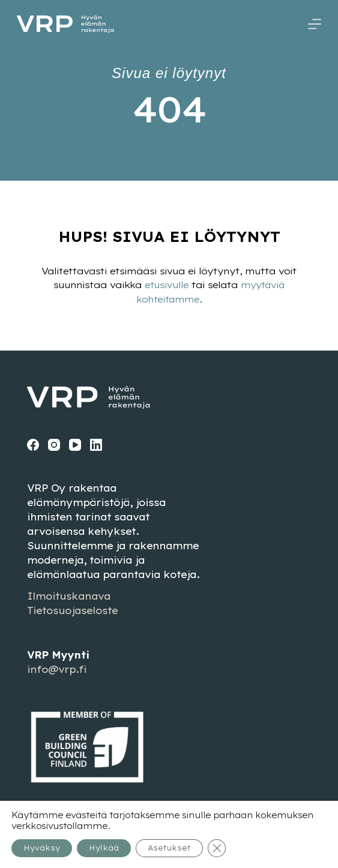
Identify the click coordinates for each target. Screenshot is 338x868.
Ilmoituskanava (69, 596)
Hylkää (104, 848)
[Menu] (315, 24)
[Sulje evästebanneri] (217, 848)
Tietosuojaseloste (72, 610)
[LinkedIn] (96, 444)
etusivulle (165, 285)
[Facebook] (33, 444)
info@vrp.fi (57, 669)
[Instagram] (54, 444)
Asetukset (169, 848)
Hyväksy (42, 848)
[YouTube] (75, 444)
